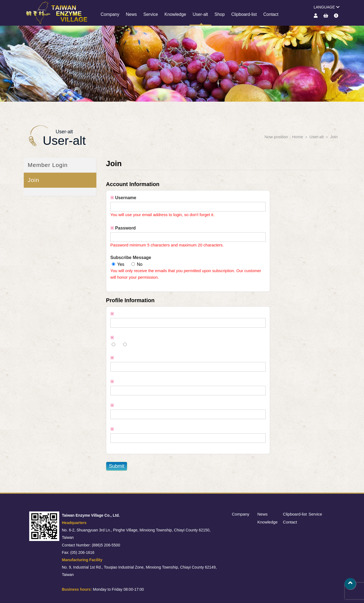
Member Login (48, 165)
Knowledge (175, 14)
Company (110, 14)
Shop (220, 14)
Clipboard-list (244, 14)
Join (334, 137)
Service (151, 14)
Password (123, 228)
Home (298, 137)
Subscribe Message (131, 258)
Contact (271, 14)
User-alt (200, 14)
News (131, 14)
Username (123, 198)
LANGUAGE (326, 7)
